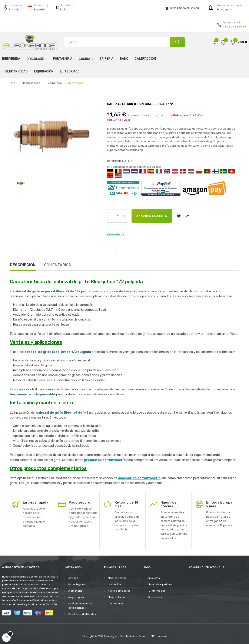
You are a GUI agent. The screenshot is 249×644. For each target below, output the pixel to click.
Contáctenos (116, 604)
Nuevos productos (119, 591)
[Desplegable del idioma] (38, 7)
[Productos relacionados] (64, 7)
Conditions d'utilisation (82, 614)
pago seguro (76, 597)
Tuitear (119, 253)
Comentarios (57, 265)
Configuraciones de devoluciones (80, 606)
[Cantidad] (118, 216)
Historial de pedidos (160, 584)
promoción (114, 584)
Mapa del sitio (116, 597)
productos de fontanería (105, 460)
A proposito (75, 591)
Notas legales (77, 584)
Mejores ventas (117, 578)
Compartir (110, 253)
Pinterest (127, 253)
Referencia (114, 161)
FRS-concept (159, 636)
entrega (73, 578)
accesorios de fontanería (139, 478)
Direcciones (155, 597)
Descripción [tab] (23, 265)
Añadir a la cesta (152, 216)
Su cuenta (154, 578)
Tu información (157, 591)
